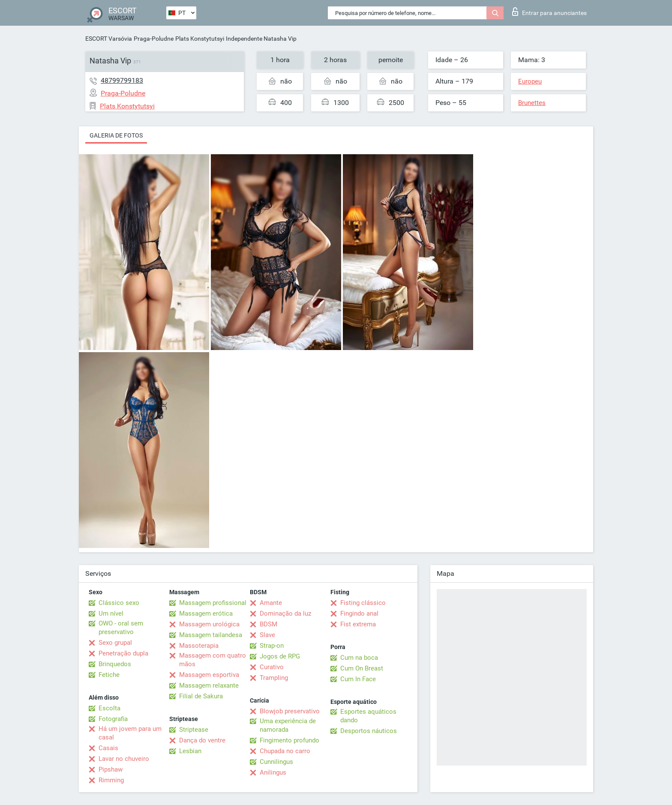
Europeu (530, 81)
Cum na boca (359, 658)
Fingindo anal (359, 613)
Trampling (274, 678)
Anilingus (273, 772)
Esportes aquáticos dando (368, 716)
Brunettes (532, 103)
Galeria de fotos (116, 135)
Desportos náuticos (369, 731)
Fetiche (109, 675)
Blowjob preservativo (290, 711)
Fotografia (113, 719)
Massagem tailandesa (211, 635)
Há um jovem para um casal (130, 733)
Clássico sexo (119, 603)
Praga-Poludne (154, 39)
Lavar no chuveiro (124, 759)
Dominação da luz (285, 613)
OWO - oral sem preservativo (121, 628)
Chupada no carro (285, 751)
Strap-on (272, 646)
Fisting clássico (363, 603)
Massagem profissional (213, 603)
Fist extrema (358, 624)
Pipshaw (111, 769)
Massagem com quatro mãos (213, 660)
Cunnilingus (276, 762)
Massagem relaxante (209, 685)
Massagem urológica (209, 624)
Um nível (111, 613)
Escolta (109, 708)
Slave (267, 635)
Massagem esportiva (209, 675)
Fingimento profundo (289, 740)
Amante (271, 603)
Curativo (272, 667)
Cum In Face (358, 679)
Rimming (111, 780)
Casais (108, 748)
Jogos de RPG (280, 656)
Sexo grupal (115, 643)
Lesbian (190, 751)
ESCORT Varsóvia (109, 39)
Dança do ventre (202, 740)
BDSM (268, 624)
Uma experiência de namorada (288, 725)
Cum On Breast (362, 668)
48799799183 (122, 80)
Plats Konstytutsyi (200, 39)
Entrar (549, 12)
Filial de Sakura (201, 696)
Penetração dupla (123, 653)
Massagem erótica (206, 613)
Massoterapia (199, 646)
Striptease (194, 730)
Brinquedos (115, 664)
